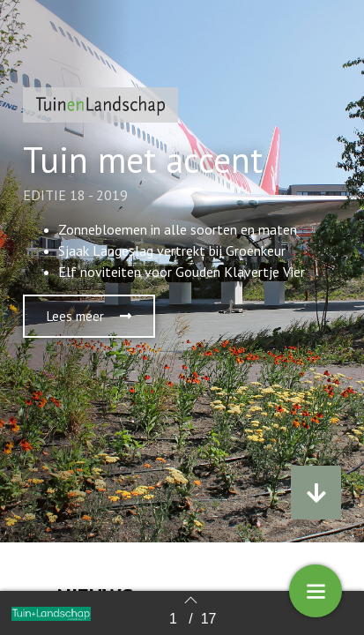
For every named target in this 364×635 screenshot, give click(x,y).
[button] (89, 316)
